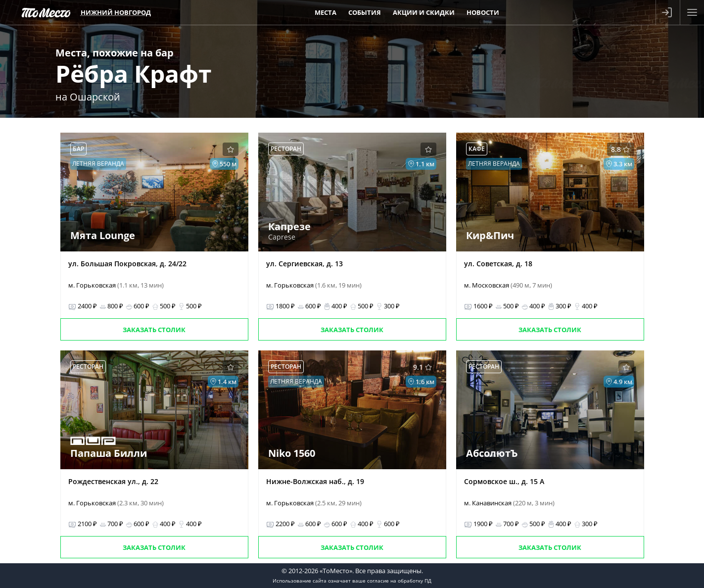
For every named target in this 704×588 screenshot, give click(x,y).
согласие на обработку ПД (399, 581)
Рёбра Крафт (134, 73)
